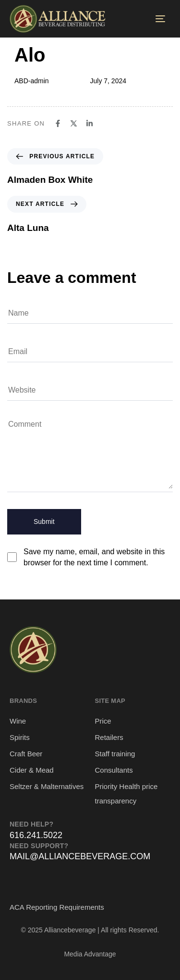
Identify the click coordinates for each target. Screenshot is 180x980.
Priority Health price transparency (126, 794)
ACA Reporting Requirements (57, 907)
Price (103, 721)
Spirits (20, 737)
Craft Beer (26, 754)
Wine (18, 721)
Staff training (115, 754)
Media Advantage (90, 954)
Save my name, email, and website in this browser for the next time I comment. (94, 557)
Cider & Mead (32, 770)
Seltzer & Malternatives (47, 786)
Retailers (109, 737)
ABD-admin (32, 81)
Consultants (114, 770)
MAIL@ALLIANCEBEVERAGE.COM (80, 856)
